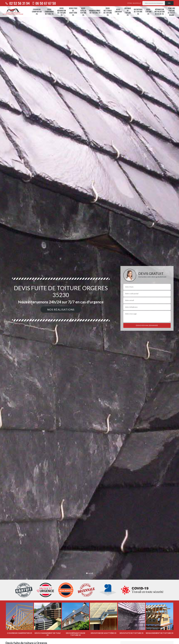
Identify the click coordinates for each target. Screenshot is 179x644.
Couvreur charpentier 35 (37, 12)
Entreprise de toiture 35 (138, 12)
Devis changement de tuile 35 (49, 12)
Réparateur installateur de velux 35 (159, 12)
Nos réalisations (61, 310)
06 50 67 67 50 (44, 3)
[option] (90, 322)
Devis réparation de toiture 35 (62, 12)
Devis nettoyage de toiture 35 (108, 12)
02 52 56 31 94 (18, 3)
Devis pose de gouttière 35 (73, 12)
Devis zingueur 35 (118, 12)
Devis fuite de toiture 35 (83, 12)
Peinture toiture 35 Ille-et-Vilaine (172, 12)
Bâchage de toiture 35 (128, 12)
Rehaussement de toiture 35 (95, 12)
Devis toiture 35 (148, 12)
